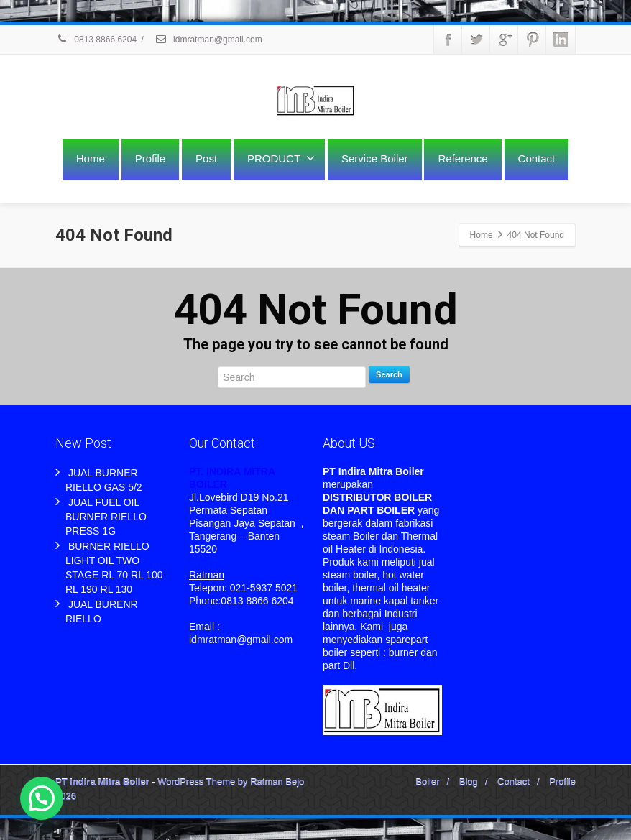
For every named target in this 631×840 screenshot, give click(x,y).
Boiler (427, 782)
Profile (151, 158)
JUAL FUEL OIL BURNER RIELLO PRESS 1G (106, 517)
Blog (469, 782)
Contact (537, 158)
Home (91, 158)
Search (389, 374)
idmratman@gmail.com (208, 40)
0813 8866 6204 (96, 40)
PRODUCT (281, 158)
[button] (42, 798)
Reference (462, 158)
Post (206, 158)
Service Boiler (375, 158)
